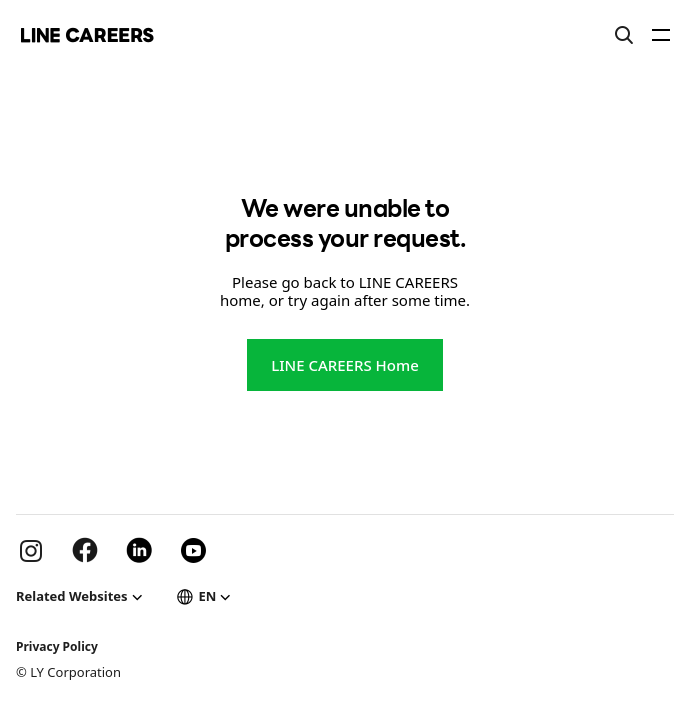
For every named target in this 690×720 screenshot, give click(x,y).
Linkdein (139, 550)
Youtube (193, 550)
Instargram (31, 550)
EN (208, 596)
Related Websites (72, 596)
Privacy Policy (57, 646)
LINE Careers (87, 35)
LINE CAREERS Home (345, 365)
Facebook (85, 550)
